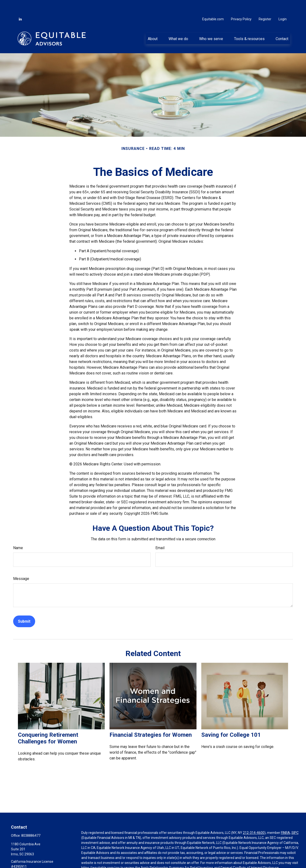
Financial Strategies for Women (151, 721)
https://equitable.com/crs (101, 853)
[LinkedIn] (20, 5)
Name (18, 534)
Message (21, 564)
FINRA (285, 818)
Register (265, 5)
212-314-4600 (254, 818)
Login (283, 5)
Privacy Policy (241, 5)
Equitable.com (213, 5)
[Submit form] (24, 607)
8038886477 (31, 821)
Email (160, 534)
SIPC (295, 818)
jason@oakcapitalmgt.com (31, 860)
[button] (153, 24)
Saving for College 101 (231, 721)
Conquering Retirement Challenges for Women (48, 724)
